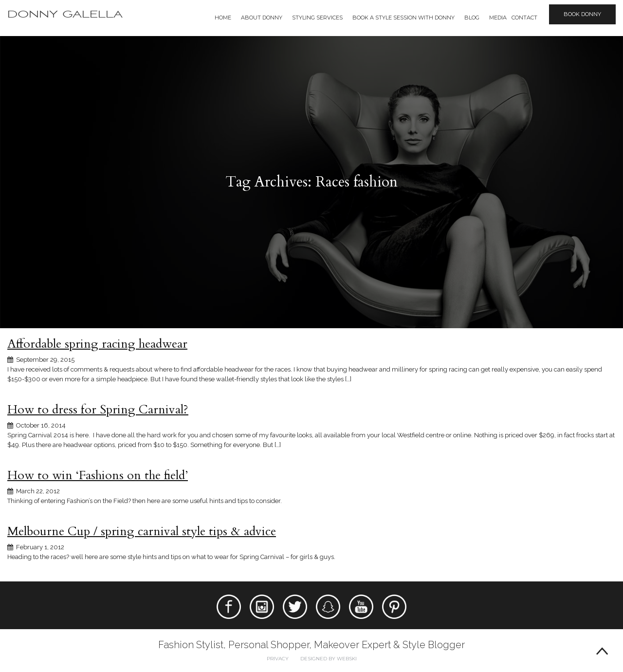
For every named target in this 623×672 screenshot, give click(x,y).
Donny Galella (65, 14)
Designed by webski (329, 659)
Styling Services (317, 18)
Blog (472, 18)
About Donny (262, 18)
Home (223, 18)
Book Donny (582, 14)
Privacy (278, 659)
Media (498, 18)
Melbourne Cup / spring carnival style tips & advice (142, 531)
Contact (524, 18)
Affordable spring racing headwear (97, 344)
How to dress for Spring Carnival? (98, 410)
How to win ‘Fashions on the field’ (98, 475)
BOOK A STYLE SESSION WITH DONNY (403, 18)
